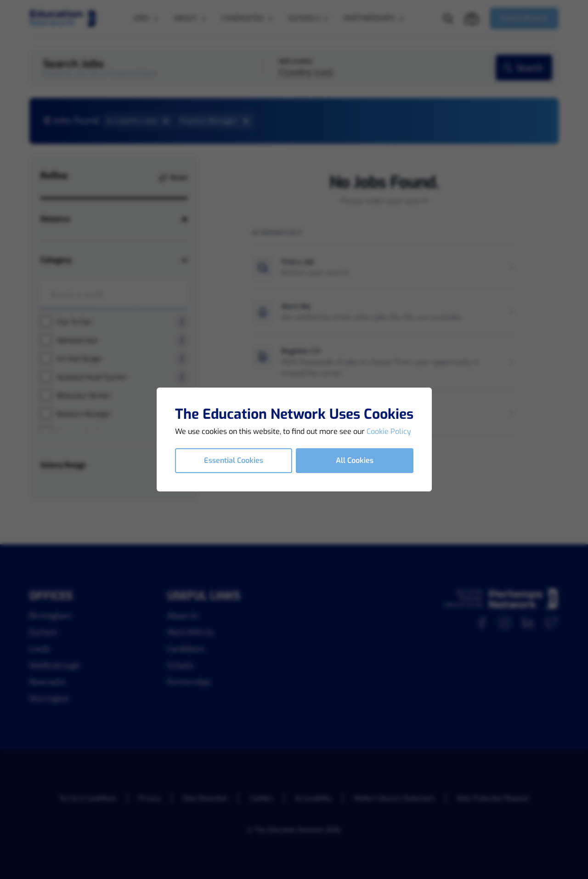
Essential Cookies (234, 460)
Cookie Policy (389, 431)
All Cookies (355, 460)
